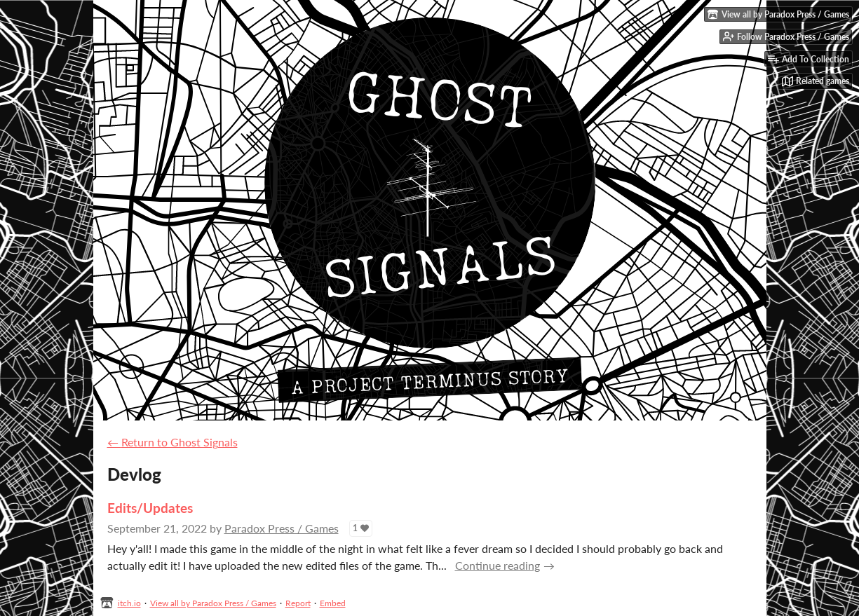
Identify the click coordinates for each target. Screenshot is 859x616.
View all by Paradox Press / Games (213, 603)
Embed (333, 603)
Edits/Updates (150, 508)
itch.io (129, 603)
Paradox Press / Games (282, 528)
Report (298, 603)
